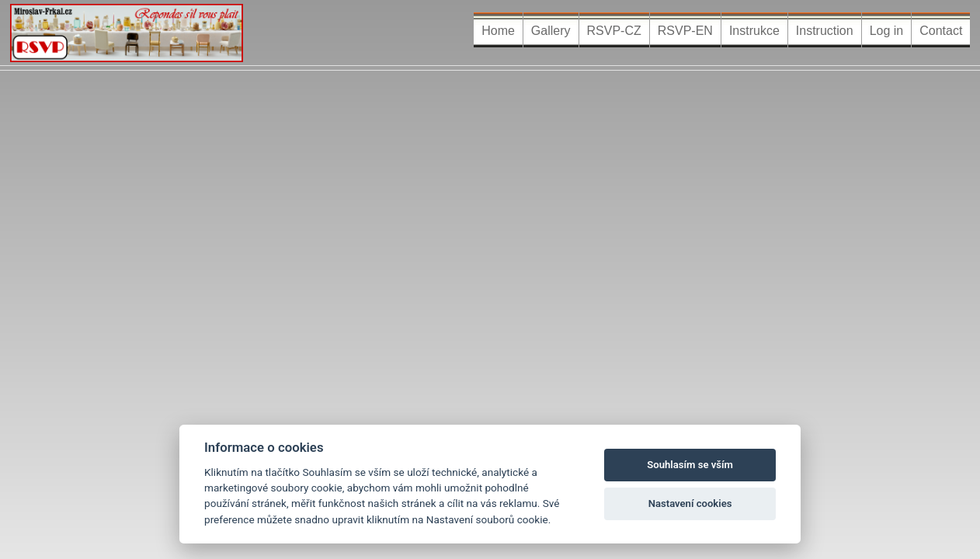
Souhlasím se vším (690, 465)
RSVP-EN (685, 31)
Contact (941, 31)
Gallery (551, 31)
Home (498, 31)
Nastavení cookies (690, 503)
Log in (887, 31)
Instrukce (754, 31)
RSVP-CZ (614, 31)
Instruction (825, 31)
